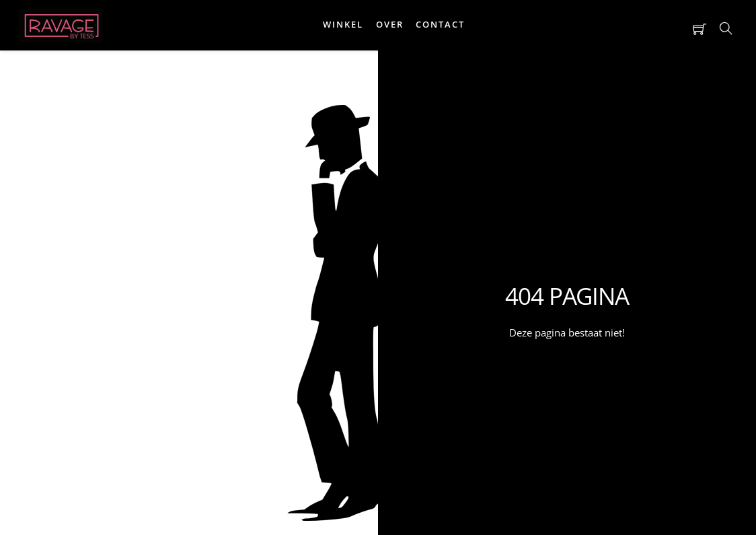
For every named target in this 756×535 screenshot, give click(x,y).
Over (390, 24)
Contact (440, 24)
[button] (608, 29)
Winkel (343, 24)
